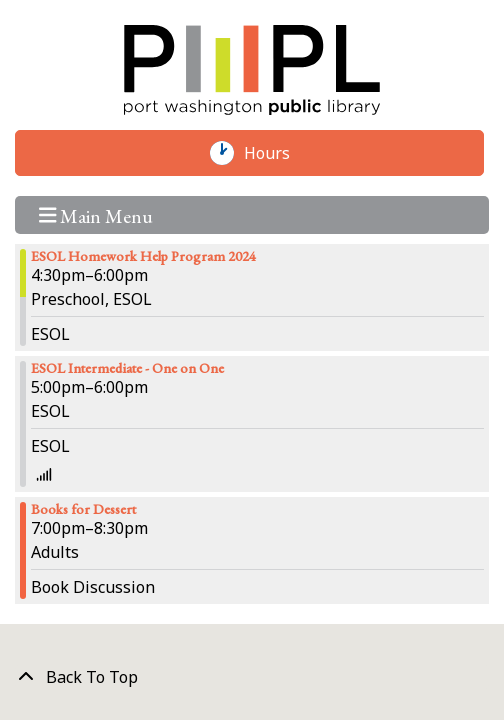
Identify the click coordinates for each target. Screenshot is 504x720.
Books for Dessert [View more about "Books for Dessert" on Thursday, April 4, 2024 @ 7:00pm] (83, 509)
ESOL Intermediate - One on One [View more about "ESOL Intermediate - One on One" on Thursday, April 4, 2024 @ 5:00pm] (127, 368)
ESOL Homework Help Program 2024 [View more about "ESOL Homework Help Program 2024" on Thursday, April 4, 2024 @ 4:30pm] (143, 256)
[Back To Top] (252, 677)
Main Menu (96, 214)
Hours (277, 153)
